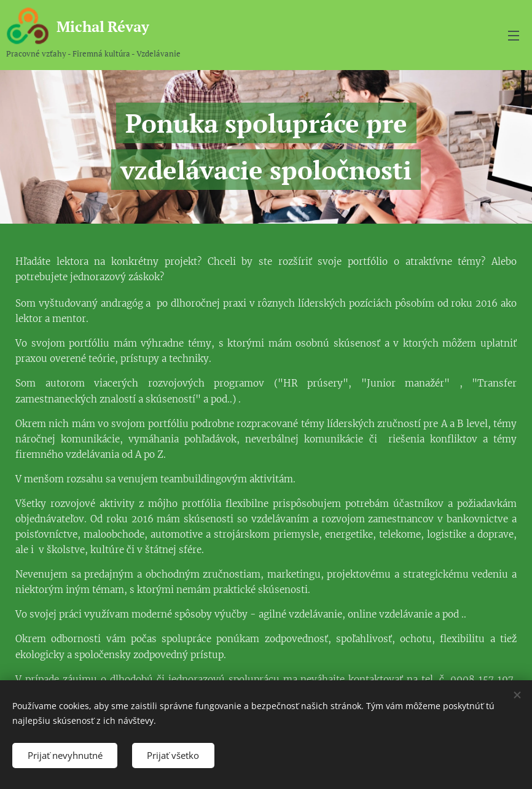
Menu (514, 36)
